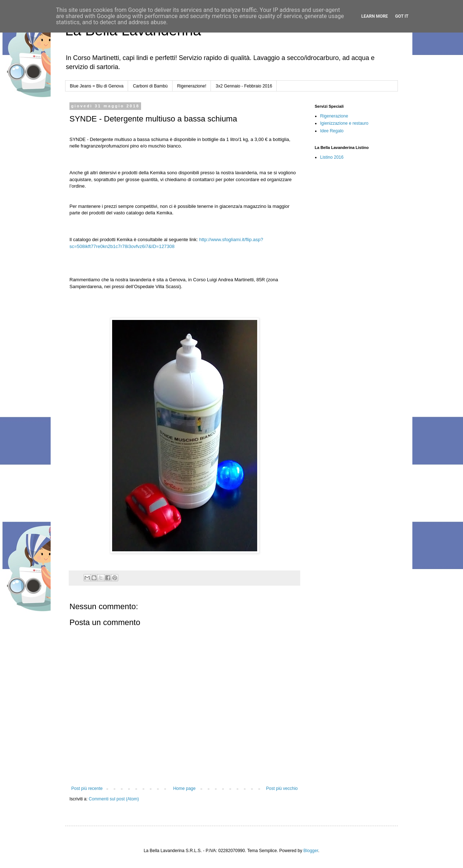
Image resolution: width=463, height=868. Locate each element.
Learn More (375, 16)
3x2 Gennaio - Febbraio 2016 (244, 86)
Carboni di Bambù (150, 86)
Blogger (311, 851)
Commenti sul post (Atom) (114, 799)
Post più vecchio (282, 788)
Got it (402, 16)
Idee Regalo (332, 131)
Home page (184, 788)
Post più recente (87, 788)
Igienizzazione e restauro (344, 123)
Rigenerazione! (192, 86)
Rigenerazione (334, 116)
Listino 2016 (332, 157)
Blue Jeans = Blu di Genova (97, 86)
